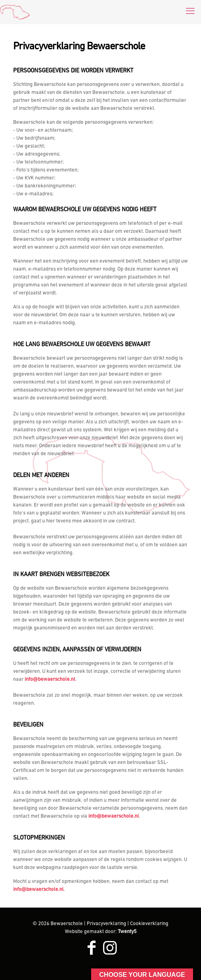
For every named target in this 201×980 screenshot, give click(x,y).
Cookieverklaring (149, 924)
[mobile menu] (190, 12)
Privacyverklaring (106, 924)
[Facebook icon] (92, 949)
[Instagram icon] (110, 949)
